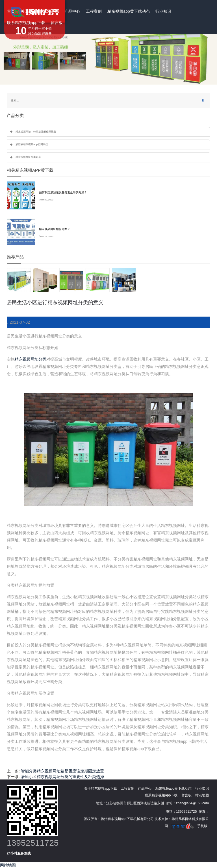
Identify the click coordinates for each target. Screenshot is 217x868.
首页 (11, 11)
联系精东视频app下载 (26, 23)
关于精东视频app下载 (40, 11)
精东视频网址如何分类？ (55, 229)
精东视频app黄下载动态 (128, 11)
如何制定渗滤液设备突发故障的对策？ (63, 192)
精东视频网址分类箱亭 (28, 157)
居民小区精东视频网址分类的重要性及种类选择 (62, 777)
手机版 (202, 826)
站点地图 (202, 795)
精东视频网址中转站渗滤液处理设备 (36, 132)
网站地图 (8, 865)
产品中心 (72, 11)
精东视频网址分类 (31, 359)
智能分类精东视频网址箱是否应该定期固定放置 (62, 771)
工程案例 (94, 11)
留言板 (57, 23)
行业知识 (163, 11)
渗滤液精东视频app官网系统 (32, 144)
